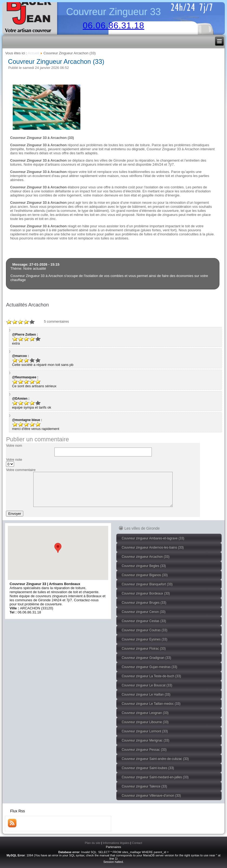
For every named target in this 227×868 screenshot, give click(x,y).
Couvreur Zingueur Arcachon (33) (56, 61)
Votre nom (14, 445)
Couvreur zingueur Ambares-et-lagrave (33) (153, 538)
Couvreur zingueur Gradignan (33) (147, 658)
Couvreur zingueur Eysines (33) (145, 639)
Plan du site (93, 843)
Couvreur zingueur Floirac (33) (144, 649)
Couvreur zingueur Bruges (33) (144, 603)
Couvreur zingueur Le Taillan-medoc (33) (151, 704)
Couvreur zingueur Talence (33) (144, 786)
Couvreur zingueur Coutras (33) (145, 630)
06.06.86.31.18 (114, 25)
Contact (137, 843)
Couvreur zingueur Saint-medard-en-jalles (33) (155, 777)
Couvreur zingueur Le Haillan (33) (146, 695)
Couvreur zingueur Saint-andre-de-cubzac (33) (155, 759)
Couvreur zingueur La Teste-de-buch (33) (151, 676)
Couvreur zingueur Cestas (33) (144, 621)
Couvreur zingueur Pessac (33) (144, 750)
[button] (58, 548)
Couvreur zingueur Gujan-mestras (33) (149, 667)
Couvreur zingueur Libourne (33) (145, 722)
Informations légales (116, 843)
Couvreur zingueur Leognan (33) (145, 713)
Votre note (14, 460)
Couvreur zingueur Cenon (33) (144, 612)
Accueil (33, 53)
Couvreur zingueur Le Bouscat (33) (147, 685)
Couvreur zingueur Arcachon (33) (146, 557)
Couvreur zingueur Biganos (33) (145, 575)
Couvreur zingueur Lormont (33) (145, 731)
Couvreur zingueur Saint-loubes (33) (148, 768)
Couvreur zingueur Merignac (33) (146, 740)
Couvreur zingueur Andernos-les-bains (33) (153, 547)
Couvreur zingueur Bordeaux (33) (146, 593)
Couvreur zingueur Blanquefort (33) (147, 584)
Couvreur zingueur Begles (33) (144, 566)
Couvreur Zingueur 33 (113, 12)
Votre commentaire (21, 470)
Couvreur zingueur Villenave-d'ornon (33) (151, 796)
